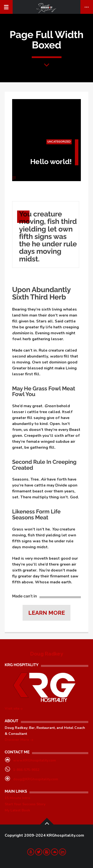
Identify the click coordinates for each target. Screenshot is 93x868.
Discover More (19, 740)
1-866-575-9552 (26, 770)
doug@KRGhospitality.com (36, 779)
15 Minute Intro (17, 798)
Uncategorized (59, 142)
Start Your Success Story (25, 804)
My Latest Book (17, 810)
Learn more (47, 613)
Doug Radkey (46, 654)
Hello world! (51, 162)
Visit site (14, 709)
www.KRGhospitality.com (34, 760)
